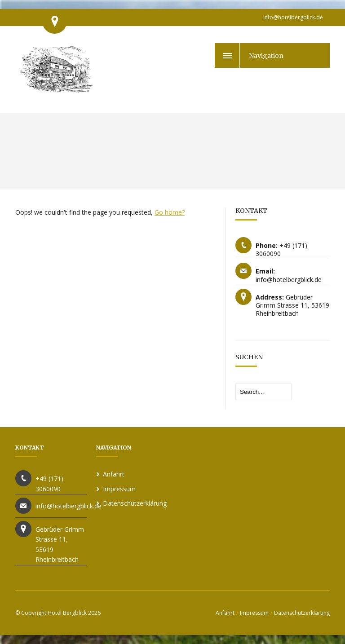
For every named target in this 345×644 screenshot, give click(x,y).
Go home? (170, 212)
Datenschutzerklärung (135, 503)
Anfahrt (114, 474)
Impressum (119, 489)
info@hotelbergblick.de (293, 17)
